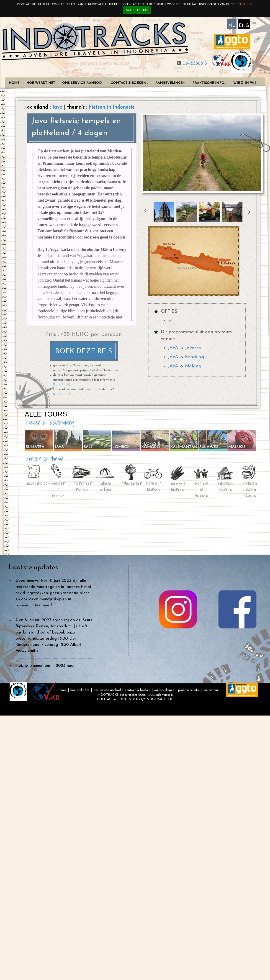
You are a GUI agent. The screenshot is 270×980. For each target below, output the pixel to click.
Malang (193, 366)
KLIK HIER (62, 385)
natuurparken (130, 483)
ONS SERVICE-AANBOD (83, 83)
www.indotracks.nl (161, 695)
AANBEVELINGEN (171, 83)
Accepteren (137, 10)
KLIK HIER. (62, 394)
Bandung (194, 357)
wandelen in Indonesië (58, 485)
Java (58, 107)
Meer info (245, 4)
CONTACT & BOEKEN (130, 83)
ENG (244, 26)
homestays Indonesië (225, 485)
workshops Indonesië (177, 485)
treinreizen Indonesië (82, 485)
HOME (14, 83)
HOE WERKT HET (41, 83)
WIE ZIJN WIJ (245, 83)
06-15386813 (194, 64)
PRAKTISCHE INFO (210, 83)
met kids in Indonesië (201, 485)
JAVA (173, 348)
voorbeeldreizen (34, 483)
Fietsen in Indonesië (112, 107)
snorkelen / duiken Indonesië (249, 485)
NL (232, 26)
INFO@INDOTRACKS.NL (153, 699)
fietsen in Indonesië (154, 485)
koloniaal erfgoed (106, 485)
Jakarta (193, 348)
